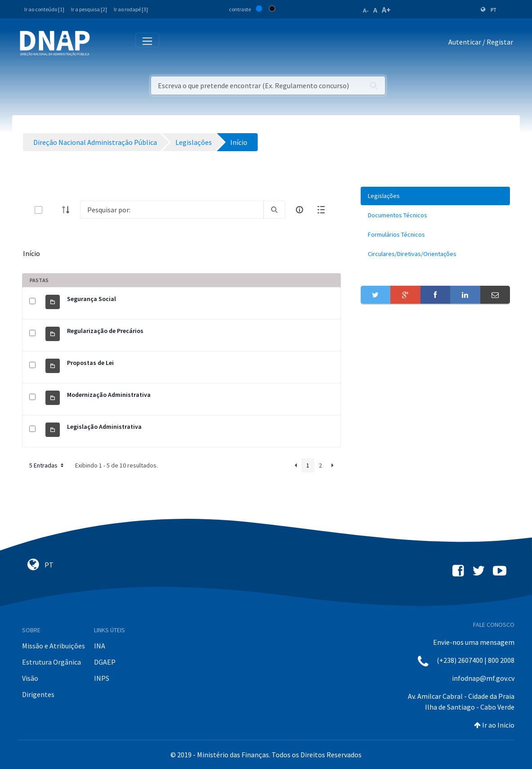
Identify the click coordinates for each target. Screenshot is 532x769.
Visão (30, 678)
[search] (274, 210)
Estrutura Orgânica (51, 662)
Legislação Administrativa (104, 427)
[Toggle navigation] (103, 44)
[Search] (172, 210)
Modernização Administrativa (109, 395)
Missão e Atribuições (54, 646)
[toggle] (53, 210)
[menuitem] (435, 196)
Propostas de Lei (90, 363)
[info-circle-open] (300, 210)
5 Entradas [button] (47, 465)
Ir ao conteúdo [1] (44, 9)
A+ (386, 10)
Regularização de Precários (105, 331)
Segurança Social (92, 299)
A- (366, 10)
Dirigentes (38, 694)
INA (100, 646)
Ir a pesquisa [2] (89, 9)
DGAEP (105, 662)
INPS (102, 678)
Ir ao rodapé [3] (131, 9)
